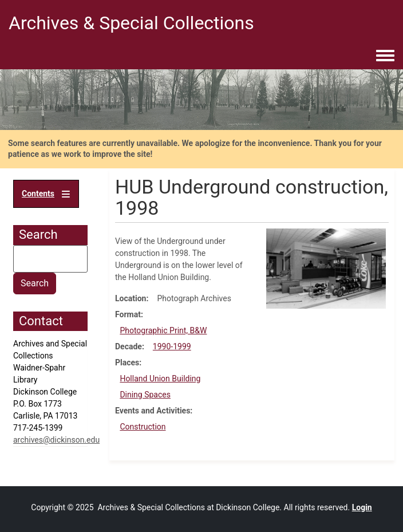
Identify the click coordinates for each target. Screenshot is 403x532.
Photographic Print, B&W (163, 330)
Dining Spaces (145, 395)
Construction (143, 427)
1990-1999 (172, 346)
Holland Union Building (160, 379)
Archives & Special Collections (131, 23)
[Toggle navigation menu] (385, 56)
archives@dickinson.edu (56, 440)
